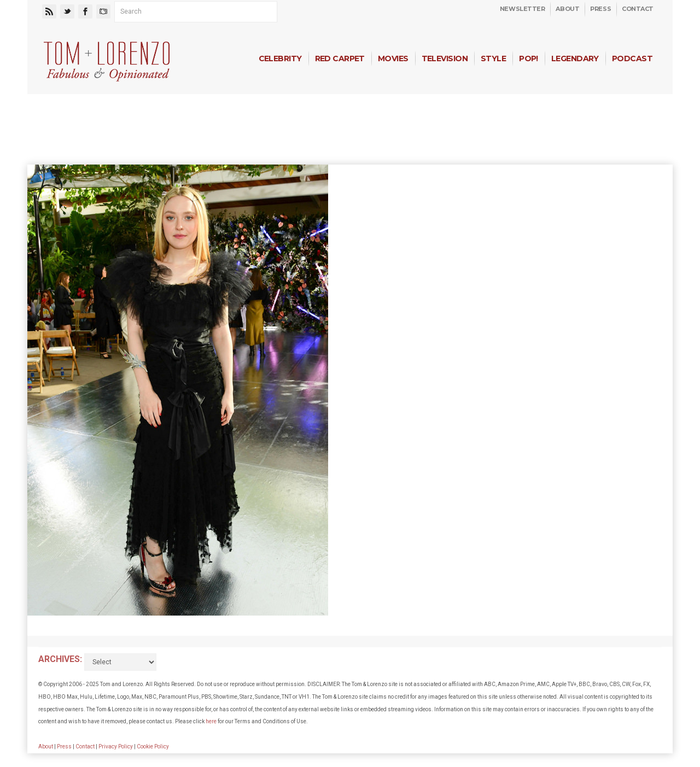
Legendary (575, 58)
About (567, 9)
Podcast (632, 58)
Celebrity (280, 58)
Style (493, 58)
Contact (638, 9)
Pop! (529, 58)
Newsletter (523, 9)
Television (445, 58)
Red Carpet (340, 58)
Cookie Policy (153, 746)
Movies (393, 58)
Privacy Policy (116, 746)
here (211, 721)
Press (600, 9)
